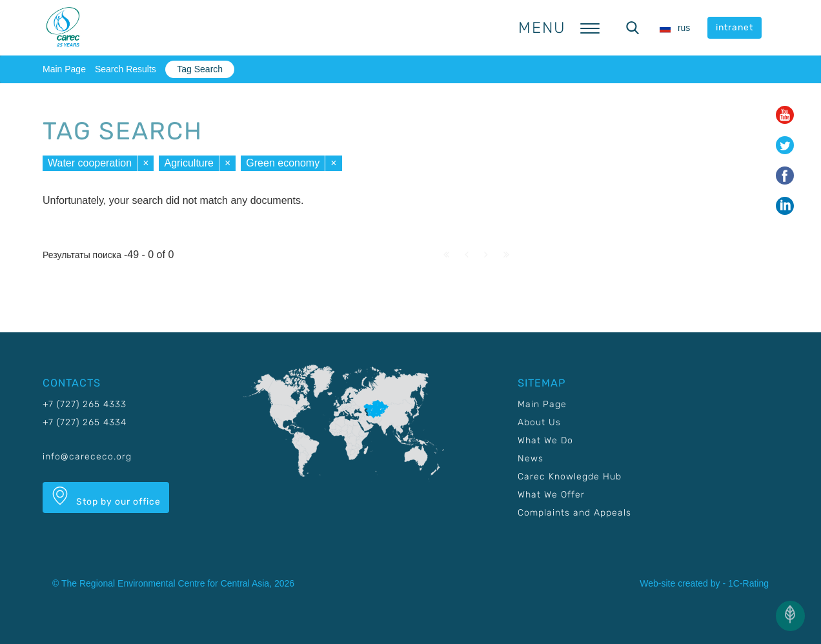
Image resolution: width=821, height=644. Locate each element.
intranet (735, 27)
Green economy (283, 163)
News (531, 458)
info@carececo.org (87, 457)
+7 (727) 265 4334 (85, 422)
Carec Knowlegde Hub (570, 477)
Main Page (64, 69)
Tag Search (200, 69)
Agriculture (188, 163)
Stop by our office (106, 497)
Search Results (126, 69)
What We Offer (551, 495)
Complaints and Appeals (574, 513)
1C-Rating (748, 583)
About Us (539, 422)
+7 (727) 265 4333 (85, 404)
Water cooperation (90, 163)
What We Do (545, 440)
